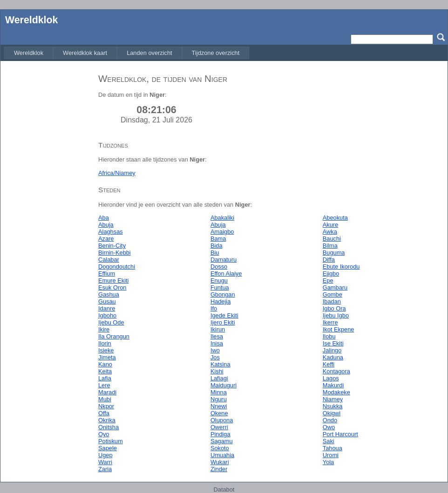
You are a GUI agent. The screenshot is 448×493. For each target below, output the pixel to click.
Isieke (106, 350)
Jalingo (332, 350)
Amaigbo (222, 232)
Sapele (108, 448)
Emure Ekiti (113, 280)
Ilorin (105, 343)
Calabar (109, 260)
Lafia (105, 378)
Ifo (214, 308)
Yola (328, 462)
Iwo (215, 350)
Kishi (217, 371)
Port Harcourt (340, 434)
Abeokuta (335, 218)
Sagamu (222, 441)
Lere (104, 385)
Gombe (333, 294)
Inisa (217, 343)
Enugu (219, 280)
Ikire (104, 329)
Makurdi (333, 385)
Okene (219, 413)
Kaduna (333, 357)
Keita (105, 371)
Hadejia (221, 301)
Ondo (330, 420)
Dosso (219, 267)
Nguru (219, 399)
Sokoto (220, 448)
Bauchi (332, 239)
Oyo (104, 434)
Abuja (106, 225)
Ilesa (217, 336)
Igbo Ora (334, 308)
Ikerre (330, 322)
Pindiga (221, 434)
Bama (218, 239)
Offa (104, 413)
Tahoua (333, 448)
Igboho (107, 315)
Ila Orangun (114, 336)
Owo (329, 427)
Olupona (222, 420)
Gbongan (223, 294)
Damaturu (224, 260)
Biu (215, 253)
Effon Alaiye (226, 274)
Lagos (331, 378)
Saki (329, 441)
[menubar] (127, 53)
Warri (105, 462)
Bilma (330, 246)
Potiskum (111, 441)
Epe (328, 280)
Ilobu (329, 336)
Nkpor (106, 406)
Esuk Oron (112, 287)
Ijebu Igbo (336, 315)
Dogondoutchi (117, 267)
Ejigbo (331, 274)
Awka (330, 232)
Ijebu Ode (111, 322)
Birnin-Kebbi (115, 253)
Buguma (334, 253)
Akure (330, 225)
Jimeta (107, 357)
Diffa (329, 260)
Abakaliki (222, 218)
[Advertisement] (47, 206)
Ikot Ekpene (339, 329)
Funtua (220, 287)
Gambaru (335, 287)
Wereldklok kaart (85, 53)
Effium (107, 274)
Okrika (107, 420)
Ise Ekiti (333, 343)
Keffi (329, 364)
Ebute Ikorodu (341, 267)
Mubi (105, 399)
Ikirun (218, 329)
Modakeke (336, 392)
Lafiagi (219, 378)
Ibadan (332, 301)
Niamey (333, 399)
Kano (105, 364)
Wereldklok (31, 20)
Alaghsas (111, 232)
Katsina (221, 364)
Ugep (105, 455)
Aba (104, 218)
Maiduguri (224, 385)
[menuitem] (29, 53)
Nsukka (333, 406)
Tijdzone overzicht (216, 53)
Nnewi (219, 406)
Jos (215, 357)
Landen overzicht (149, 53)
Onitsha (109, 427)
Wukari (220, 462)
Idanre (107, 308)
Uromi (331, 455)
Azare (106, 239)
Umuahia (222, 455)
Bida (217, 246)
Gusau (107, 301)
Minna (219, 392)
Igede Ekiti (224, 315)
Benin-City (112, 246)
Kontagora (336, 371)
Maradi (107, 392)
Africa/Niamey (117, 173)
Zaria (105, 469)
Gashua (109, 294)
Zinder (219, 469)
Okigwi (332, 413)
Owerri (219, 427)
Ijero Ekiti (223, 322)
